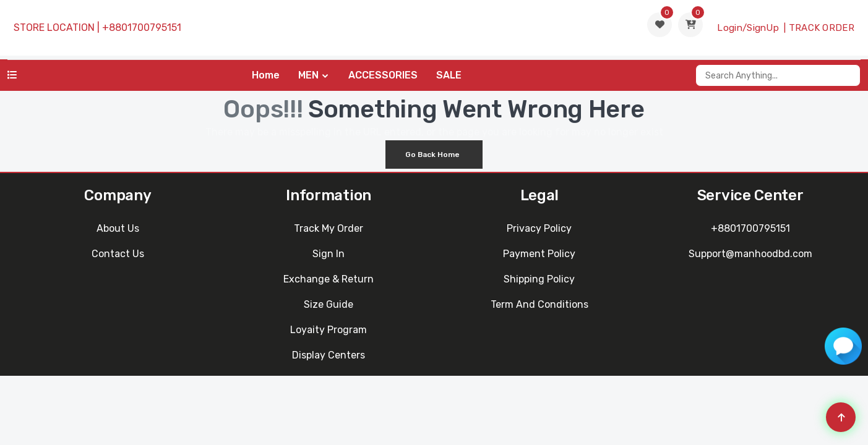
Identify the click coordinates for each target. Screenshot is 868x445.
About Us (118, 228)
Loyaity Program (329, 330)
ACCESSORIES (383, 75)
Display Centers (329, 355)
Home (266, 75)
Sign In (329, 254)
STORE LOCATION (54, 28)
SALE (449, 75)
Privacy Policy (539, 228)
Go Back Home (432, 155)
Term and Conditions (539, 304)
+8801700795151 (142, 28)
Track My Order (329, 228)
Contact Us (118, 254)
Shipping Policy (539, 279)
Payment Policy (539, 254)
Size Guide (329, 304)
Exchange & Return (329, 279)
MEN (308, 75)
